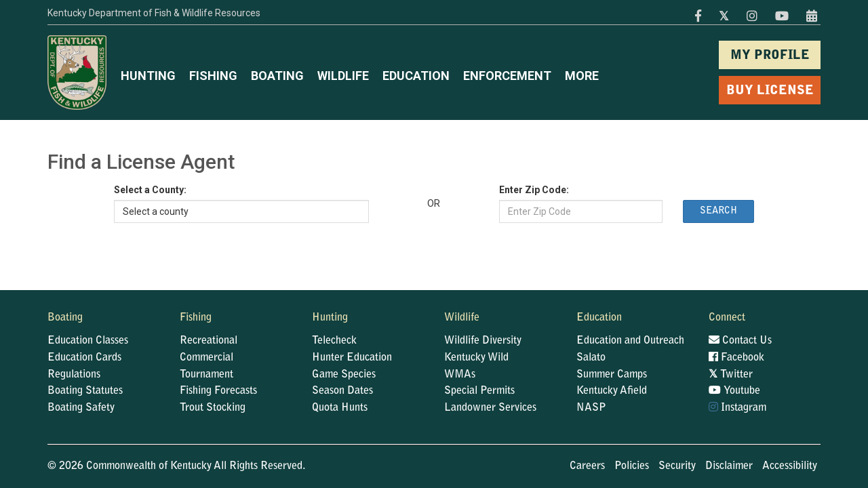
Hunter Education (352, 358)
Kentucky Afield (612, 391)
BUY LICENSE (770, 91)
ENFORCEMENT (507, 76)
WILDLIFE (343, 76)
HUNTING (148, 76)
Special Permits (479, 391)
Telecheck (334, 341)
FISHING (213, 76)
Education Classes (88, 341)
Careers (587, 466)
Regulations (74, 375)
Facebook (736, 357)
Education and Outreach (630, 341)
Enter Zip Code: (534, 190)
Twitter (731, 374)
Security (677, 466)
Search (718, 211)
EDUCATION (416, 76)
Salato (591, 358)
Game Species (344, 375)
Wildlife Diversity (483, 341)
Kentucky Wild (476, 358)
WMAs (460, 375)
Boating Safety (81, 408)
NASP (591, 408)
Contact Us (740, 340)
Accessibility (790, 466)
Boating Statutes (85, 391)
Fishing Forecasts (218, 391)
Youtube (734, 390)
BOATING (277, 76)
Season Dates (342, 391)
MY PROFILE (770, 56)
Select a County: (150, 190)
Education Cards (84, 358)
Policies (632, 466)
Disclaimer (729, 466)
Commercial (206, 358)
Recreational (209, 341)
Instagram (737, 407)
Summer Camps (612, 375)
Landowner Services (490, 408)
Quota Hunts (340, 408)
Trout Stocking (213, 408)
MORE (582, 76)
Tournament (206, 375)
